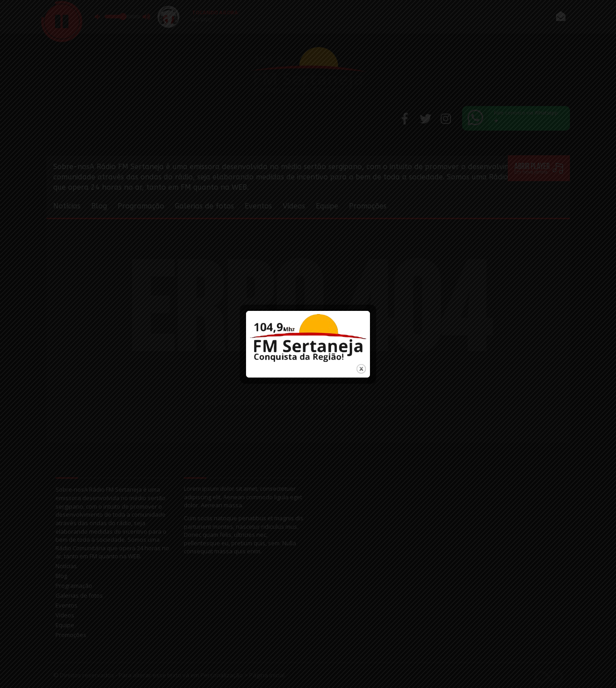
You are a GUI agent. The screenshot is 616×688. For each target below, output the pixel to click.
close (361, 363)
